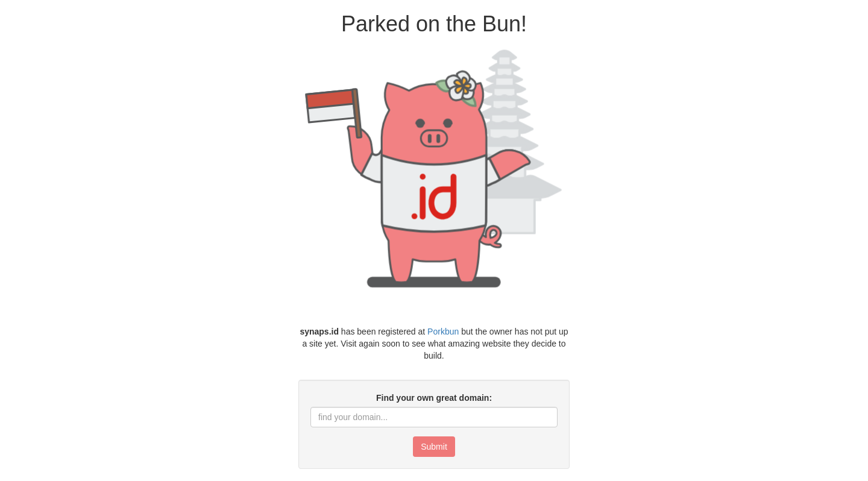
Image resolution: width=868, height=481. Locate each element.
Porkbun (443, 332)
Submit (434, 447)
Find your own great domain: (434, 398)
